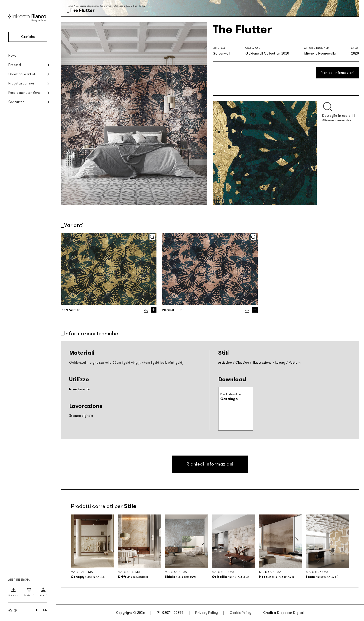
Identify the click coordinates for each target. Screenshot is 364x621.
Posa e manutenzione (24, 93)
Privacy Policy (206, 613)
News (12, 56)
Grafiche (28, 37)
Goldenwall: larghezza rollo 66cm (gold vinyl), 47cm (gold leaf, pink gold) (126, 363)
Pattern (295, 363)
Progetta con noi (21, 83)
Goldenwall (221, 53)
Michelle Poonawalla (320, 53)
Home (70, 6)
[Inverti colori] (13, 610)
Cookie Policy (241, 613)
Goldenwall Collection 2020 (115, 6)
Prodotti (15, 65)
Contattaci (17, 102)
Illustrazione (262, 363)
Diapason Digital (291, 613)
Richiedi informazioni (337, 73)
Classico (242, 363)
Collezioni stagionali (87, 6)
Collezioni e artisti (22, 74)
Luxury (280, 363)
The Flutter (139, 6)
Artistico (225, 363)
